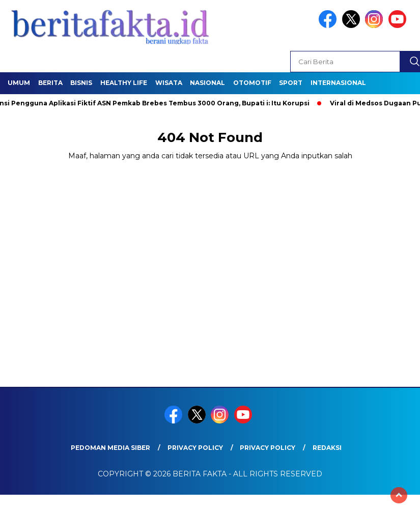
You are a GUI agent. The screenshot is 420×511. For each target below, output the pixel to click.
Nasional (207, 83)
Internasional (338, 83)
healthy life (124, 83)
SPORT (291, 83)
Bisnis (81, 83)
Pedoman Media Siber (110, 448)
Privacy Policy (195, 448)
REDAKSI (327, 448)
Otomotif (252, 83)
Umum (19, 83)
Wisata (169, 83)
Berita (50, 83)
